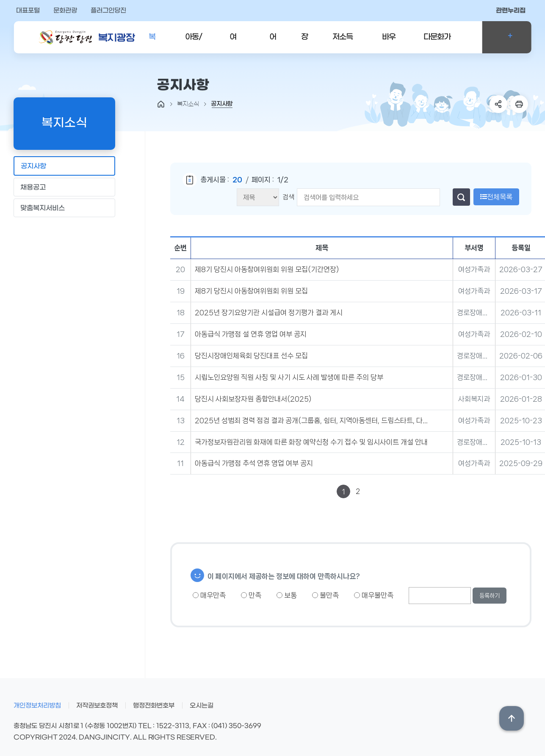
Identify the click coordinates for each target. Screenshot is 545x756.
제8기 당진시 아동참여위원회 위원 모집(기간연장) (267, 269)
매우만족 (209, 595)
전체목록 (496, 197)
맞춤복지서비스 (64, 208)
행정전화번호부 (154, 706)
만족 (251, 595)
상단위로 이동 (512, 718)
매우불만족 (374, 595)
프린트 (519, 104)
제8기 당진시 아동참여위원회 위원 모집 (251, 291)
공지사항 (64, 166)
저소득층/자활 (344, 43)
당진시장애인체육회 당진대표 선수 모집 (251, 356)
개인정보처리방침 (37, 706)
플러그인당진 (108, 11)
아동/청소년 (195, 43)
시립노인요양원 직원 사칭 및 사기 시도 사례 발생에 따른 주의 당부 (289, 377)
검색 (288, 197)
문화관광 (65, 11)
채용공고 (64, 187)
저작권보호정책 (97, 706)
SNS (498, 104)
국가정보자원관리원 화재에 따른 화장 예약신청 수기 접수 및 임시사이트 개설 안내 (311, 442)
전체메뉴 (507, 37)
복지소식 (152, 43)
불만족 (325, 595)
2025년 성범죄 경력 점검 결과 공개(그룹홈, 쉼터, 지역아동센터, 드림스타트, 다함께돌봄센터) (313, 420)
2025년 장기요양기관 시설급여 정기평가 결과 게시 (269, 312)
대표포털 (28, 11)
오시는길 (202, 706)
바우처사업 (389, 43)
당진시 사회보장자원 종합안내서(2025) (253, 399)
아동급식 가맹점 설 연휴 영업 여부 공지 (251, 334)
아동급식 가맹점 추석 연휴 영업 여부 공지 (254, 463)
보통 (287, 595)
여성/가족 (236, 43)
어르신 (273, 43)
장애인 (304, 43)
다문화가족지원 (437, 43)
